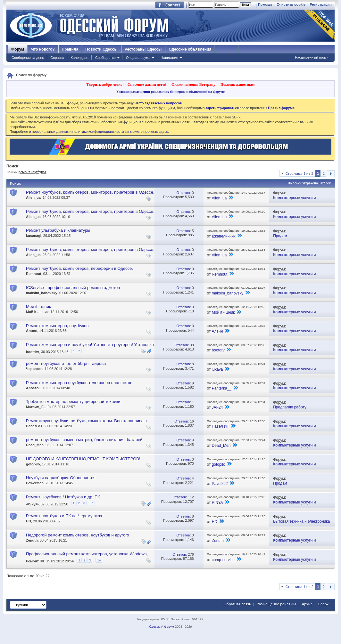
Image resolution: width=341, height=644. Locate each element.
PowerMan (35, 483)
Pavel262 (220, 484)
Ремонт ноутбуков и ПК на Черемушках (64, 516)
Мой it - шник (38, 306)
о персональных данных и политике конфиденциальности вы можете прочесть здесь (98, 132)
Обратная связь (237, 604)
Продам (280, 236)
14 (99, 560)
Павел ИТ (34, 426)
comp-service (223, 560)
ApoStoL (33, 388)
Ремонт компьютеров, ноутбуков (57, 326)
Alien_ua (33, 197)
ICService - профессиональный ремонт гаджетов (73, 288)
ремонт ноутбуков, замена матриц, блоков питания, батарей (84, 440)
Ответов (183, 193)
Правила (70, 49)
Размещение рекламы (276, 604)
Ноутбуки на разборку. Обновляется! (61, 478)
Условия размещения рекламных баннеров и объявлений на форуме (170, 92)
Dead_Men (35, 445)
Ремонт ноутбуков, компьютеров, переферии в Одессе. (79, 268)
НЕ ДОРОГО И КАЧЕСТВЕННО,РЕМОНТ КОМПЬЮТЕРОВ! (83, 459)
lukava (217, 369)
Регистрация (321, 4)
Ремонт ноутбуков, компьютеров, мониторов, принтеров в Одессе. (90, 192)
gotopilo (33, 464)
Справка (57, 58)
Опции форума (138, 58)
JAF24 (217, 407)
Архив (307, 604)
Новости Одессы (101, 49)
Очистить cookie (291, 4)
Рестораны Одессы (143, 49)
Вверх (323, 604)
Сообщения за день (28, 58)
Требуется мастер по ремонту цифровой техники (73, 402)
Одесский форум (162, 627)
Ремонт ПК (35, 561)
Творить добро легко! (105, 85)
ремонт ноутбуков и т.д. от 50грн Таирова (66, 363)
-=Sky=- (32, 504)
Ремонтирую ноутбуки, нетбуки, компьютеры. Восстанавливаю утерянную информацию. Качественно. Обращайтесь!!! (86, 423)
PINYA (217, 503)
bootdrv (33, 352)
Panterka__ (222, 388)
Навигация (169, 58)
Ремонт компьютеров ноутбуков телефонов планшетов (79, 383)
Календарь (79, 58)
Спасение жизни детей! (148, 85)
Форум (18, 49)
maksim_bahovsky (42, 293)
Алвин (32, 331)
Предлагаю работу (290, 407)
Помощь (265, 4)
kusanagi (34, 236)
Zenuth (32, 540)
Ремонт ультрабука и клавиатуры (58, 230)
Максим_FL (36, 407)
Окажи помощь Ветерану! (194, 85)
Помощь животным (238, 85)
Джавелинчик (224, 236)
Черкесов (34, 369)
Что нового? (43, 49)
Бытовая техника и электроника (301, 521)
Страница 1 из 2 (299, 173)
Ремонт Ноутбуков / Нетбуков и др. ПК (63, 497)
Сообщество (105, 58)
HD (29, 521)
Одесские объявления (190, 49)
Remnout (34, 274)
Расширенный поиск (312, 57)
